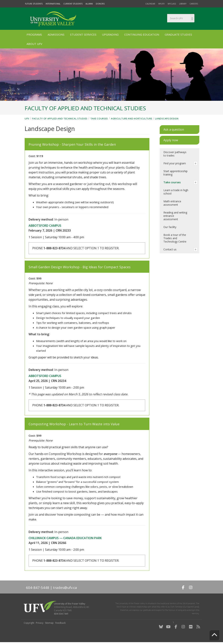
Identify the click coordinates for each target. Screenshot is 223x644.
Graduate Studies (178, 34)
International (53, 4)
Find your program (175, 163)
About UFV (34, 44)
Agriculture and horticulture (132, 119)
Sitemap (49, 623)
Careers (194, 4)
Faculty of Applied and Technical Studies (60, 119)
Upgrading (110, 34)
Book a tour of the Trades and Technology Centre (175, 238)
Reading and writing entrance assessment (175, 216)
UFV (27, 119)
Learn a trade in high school (176, 192)
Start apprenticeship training (175, 173)
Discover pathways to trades (175, 154)
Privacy (40, 623)
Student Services (83, 34)
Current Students (73, 4)
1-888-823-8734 (54, 248)
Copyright (29, 623)
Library (183, 4)
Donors (100, 4)
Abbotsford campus (45, 226)
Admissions (56, 34)
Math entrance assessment (172, 203)
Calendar (150, 4)
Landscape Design (167, 119)
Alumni (89, 4)
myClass (172, 4)
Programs (34, 34)
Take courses (99, 119)
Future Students (34, 4)
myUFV (161, 4)
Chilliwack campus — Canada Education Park (65, 538)
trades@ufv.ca (65, 588)
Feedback (60, 623)
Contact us (170, 249)
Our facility (170, 227)
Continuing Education (142, 34)
